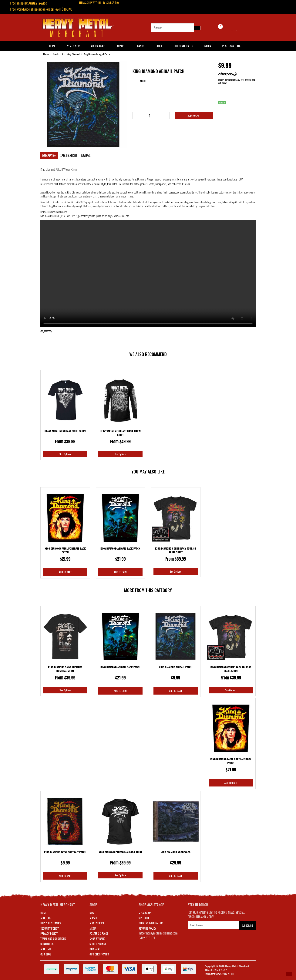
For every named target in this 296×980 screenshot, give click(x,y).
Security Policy (50, 928)
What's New (73, 46)
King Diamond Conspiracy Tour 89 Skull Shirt (176, 550)
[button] (289, 974)
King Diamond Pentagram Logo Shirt (120, 852)
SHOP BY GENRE (98, 944)
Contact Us (47, 944)
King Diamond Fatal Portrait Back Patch (65, 550)
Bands (141, 46)
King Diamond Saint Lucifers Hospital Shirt (65, 669)
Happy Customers (51, 923)
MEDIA (93, 928)
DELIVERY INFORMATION (151, 923)
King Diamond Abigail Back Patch (120, 548)
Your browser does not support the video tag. (148, 274)
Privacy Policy (49, 933)
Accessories (98, 46)
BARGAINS (95, 949)
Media (208, 46)
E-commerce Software (214, 974)
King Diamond (73, 54)
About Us (46, 918)
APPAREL (94, 918)
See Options (65, 454)
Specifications (69, 155)
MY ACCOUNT (146, 913)
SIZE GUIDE (144, 918)
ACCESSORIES (97, 923)
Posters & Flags (232, 46)
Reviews (86, 155)
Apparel (121, 46)
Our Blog (46, 954)
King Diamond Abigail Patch (97, 54)
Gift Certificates (183, 46)
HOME (52, 46)
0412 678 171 (147, 938)
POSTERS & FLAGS (99, 933)
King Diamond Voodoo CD (176, 852)
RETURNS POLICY (147, 928)
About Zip (46, 949)
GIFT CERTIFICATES (99, 954)
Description (49, 155)
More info (232, 74)
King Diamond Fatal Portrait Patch (65, 852)
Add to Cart (194, 115)
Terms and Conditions (53, 938)
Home (46, 54)
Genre (159, 46)
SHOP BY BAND (97, 938)
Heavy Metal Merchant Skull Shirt (65, 431)
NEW (92, 913)
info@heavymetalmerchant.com (158, 933)
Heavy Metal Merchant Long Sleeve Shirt (120, 433)
